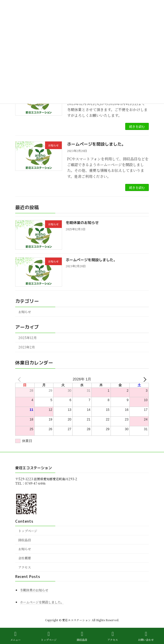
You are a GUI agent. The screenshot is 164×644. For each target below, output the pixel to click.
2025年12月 (28, 338)
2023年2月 (27, 347)
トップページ (28, 531)
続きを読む (137, 126)
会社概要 (25, 558)
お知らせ (25, 312)
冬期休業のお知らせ (82, 223)
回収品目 (25, 540)
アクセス (25, 567)
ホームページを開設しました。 (96, 144)
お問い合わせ (146, 636)
